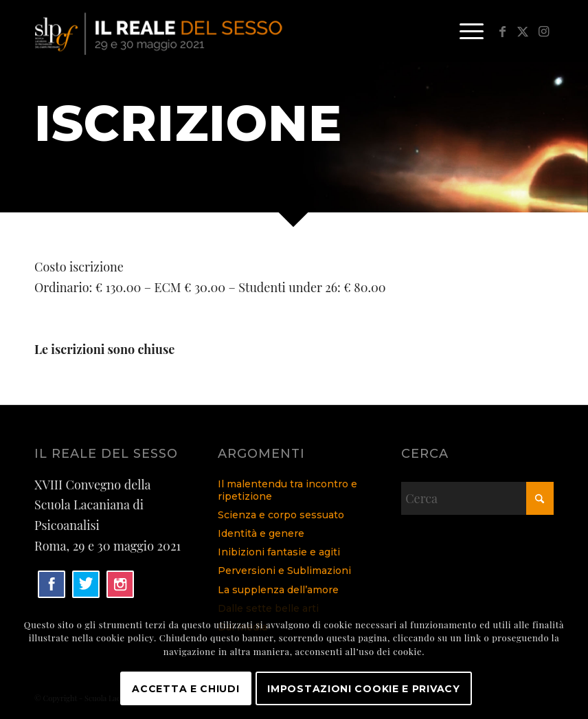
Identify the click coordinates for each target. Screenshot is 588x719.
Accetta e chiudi (185, 689)
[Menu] (465, 31)
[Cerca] (477, 498)
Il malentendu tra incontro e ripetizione (287, 490)
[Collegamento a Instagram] (543, 31)
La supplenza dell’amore (278, 590)
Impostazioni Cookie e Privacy (363, 689)
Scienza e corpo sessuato (281, 515)
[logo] (160, 31)
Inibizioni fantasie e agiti (279, 552)
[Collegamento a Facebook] (502, 31)
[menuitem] (465, 31)
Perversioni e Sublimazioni (284, 571)
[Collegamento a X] (523, 31)
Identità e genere (261, 533)
